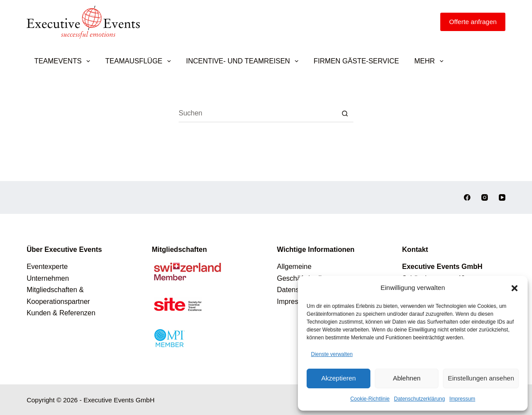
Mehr (430, 61)
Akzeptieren (338, 378)
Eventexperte (47, 267)
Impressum (462, 399)
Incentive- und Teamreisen (244, 61)
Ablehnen (406, 378)
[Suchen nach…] (257, 114)
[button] (515, 288)
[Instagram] (485, 197)
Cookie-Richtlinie (370, 399)
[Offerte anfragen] (473, 22)
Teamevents (64, 61)
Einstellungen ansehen (481, 378)
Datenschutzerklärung (420, 399)
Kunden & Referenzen (61, 313)
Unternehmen (48, 278)
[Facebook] (467, 197)
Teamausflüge (140, 61)
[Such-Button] (345, 114)
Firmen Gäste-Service (356, 61)
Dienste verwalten (332, 354)
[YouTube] (502, 197)
